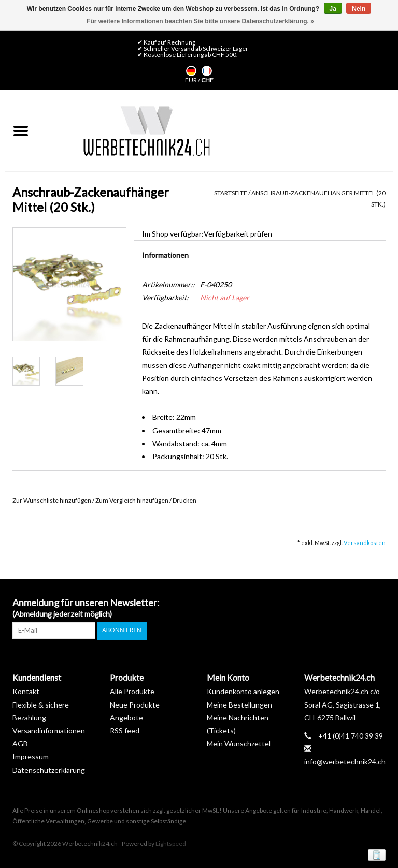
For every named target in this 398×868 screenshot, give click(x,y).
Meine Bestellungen (239, 704)
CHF (207, 80)
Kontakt (26, 691)
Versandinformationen (49, 730)
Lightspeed (171, 843)
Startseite (231, 193)
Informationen (165, 255)
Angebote (126, 717)
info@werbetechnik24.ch (345, 762)
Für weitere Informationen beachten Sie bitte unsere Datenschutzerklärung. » (200, 21)
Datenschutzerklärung (49, 769)
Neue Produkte (135, 704)
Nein (359, 9)
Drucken (184, 500)
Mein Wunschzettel (239, 743)
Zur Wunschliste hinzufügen (52, 500)
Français (207, 71)
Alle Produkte (132, 691)
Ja (333, 9)
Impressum (31, 756)
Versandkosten (365, 543)
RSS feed (125, 730)
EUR (191, 80)
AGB (20, 743)
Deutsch (191, 71)
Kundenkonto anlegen (243, 691)
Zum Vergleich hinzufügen (132, 500)
